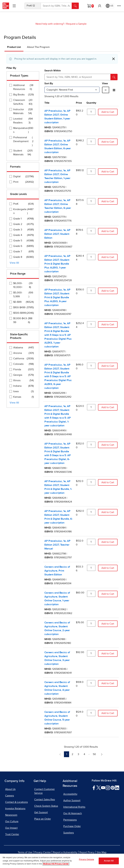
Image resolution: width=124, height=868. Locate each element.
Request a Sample (76, 24)
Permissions (70, 820)
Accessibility (70, 794)
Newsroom (11, 815)
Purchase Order (72, 826)
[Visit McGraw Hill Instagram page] (108, 788)
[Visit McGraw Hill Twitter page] (99, 788)
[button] (100, 6)
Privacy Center (43, 852)
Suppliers (69, 833)
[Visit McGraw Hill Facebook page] (94, 788)
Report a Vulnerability (65, 852)
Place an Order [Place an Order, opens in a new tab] (43, 819)
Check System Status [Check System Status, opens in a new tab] (46, 806)
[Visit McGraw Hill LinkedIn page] (117, 788)
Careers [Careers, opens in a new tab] (10, 796)
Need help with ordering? (50, 24)
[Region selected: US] (109, 6)
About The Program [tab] (38, 47)
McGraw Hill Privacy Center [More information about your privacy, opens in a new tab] (56, 864)
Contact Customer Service (44, 791)
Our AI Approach (73, 813)
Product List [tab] (14, 47)
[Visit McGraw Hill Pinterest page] (112, 788)
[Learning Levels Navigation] (14, 6)
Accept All (109, 861)
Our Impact (11, 828)
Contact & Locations (16, 802)
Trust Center (12, 834)
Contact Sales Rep (45, 800)
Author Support (72, 800)
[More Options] (119, 6)
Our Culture (12, 821)
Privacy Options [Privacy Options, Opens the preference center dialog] (86, 860)
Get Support (41, 812)
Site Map (101, 852)
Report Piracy (87, 852)
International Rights (74, 807)
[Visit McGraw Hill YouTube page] (103, 788)
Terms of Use (25, 852)
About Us (10, 789)
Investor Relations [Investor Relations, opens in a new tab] (15, 809)
